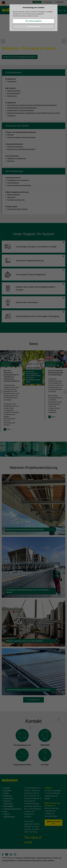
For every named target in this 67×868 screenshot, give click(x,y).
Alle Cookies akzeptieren (34, 21)
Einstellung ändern (33, 27)
